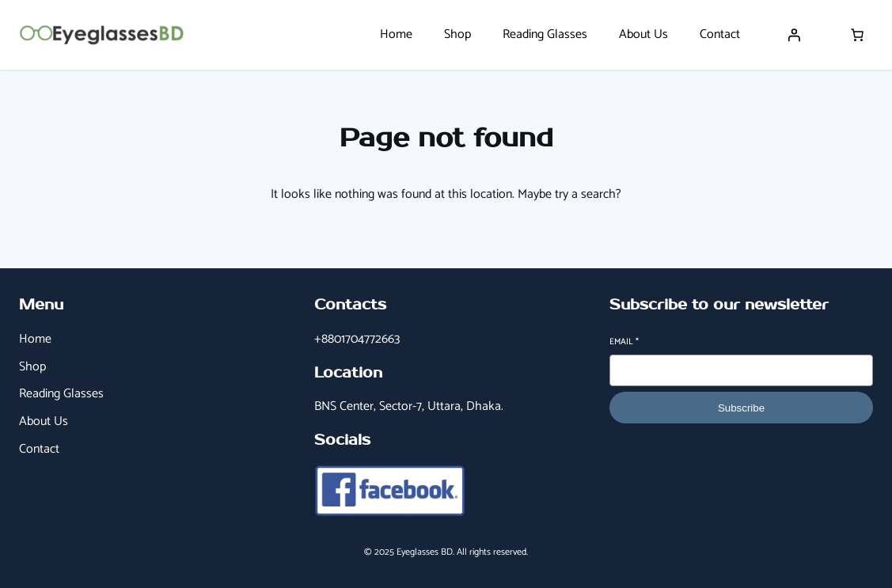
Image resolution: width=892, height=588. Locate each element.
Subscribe (741, 408)
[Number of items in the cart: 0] (857, 35)
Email (624, 342)
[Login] (794, 35)
